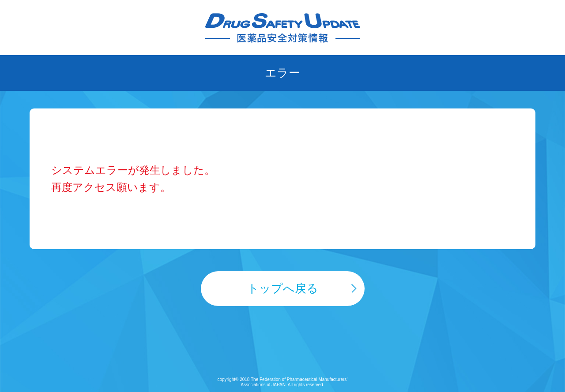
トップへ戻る (283, 288)
